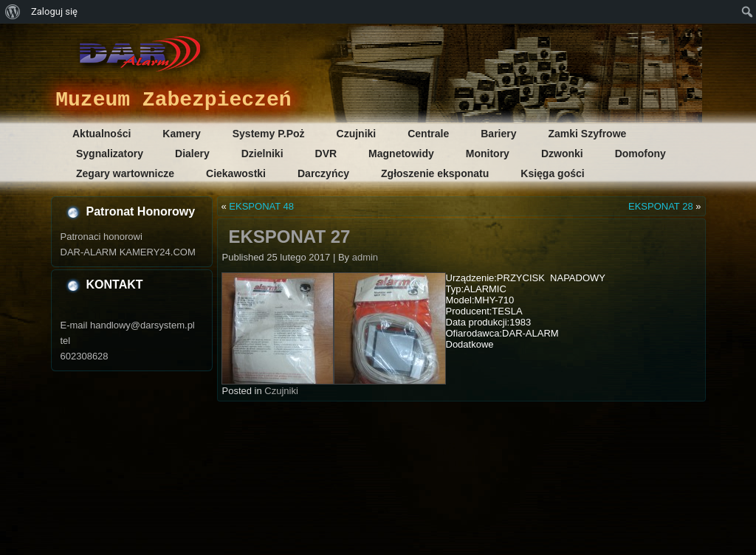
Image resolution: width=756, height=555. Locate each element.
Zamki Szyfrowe (588, 134)
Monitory (488, 154)
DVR (326, 154)
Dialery (192, 154)
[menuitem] (13, 12)
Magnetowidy (401, 154)
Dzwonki (562, 154)
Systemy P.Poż (269, 134)
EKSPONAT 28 (661, 206)
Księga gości (552, 173)
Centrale (428, 134)
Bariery (498, 134)
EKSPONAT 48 (261, 206)
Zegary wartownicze (125, 173)
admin (365, 257)
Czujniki (357, 134)
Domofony (640, 154)
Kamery (181, 134)
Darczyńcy (323, 173)
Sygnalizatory (110, 154)
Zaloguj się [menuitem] (54, 11)
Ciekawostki (236, 173)
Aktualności (102, 134)
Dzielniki (262, 154)
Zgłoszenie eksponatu (435, 173)
